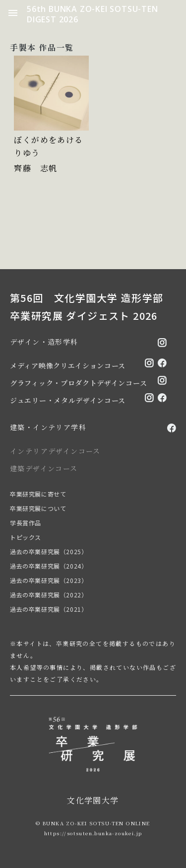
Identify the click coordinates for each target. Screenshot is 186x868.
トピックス (26, 537)
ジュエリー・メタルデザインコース (68, 400)
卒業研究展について (38, 508)
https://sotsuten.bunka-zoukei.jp (93, 833)
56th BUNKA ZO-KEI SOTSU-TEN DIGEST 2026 (93, 14)
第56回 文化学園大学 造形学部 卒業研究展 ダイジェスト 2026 (87, 307)
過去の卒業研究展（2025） (49, 551)
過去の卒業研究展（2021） (49, 609)
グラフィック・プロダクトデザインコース (78, 383)
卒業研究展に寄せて (38, 494)
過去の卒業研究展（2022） (49, 595)
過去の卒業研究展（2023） (49, 580)
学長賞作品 (26, 523)
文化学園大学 (93, 800)
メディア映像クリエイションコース (68, 365)
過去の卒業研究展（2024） (49, 566)
